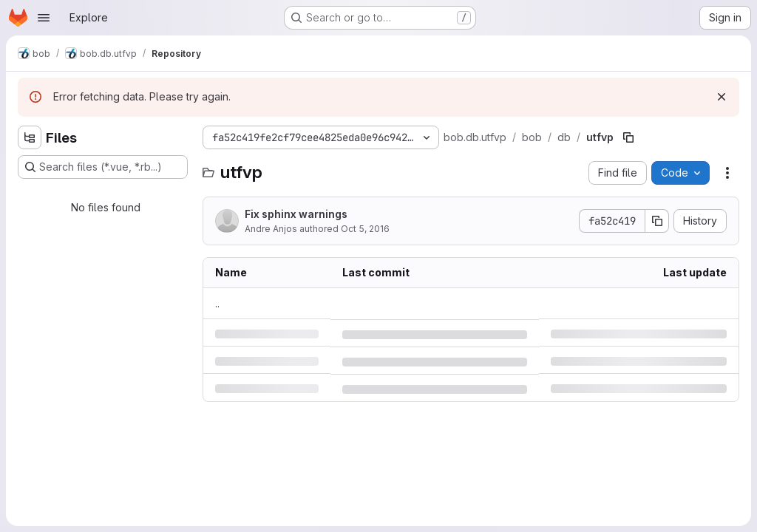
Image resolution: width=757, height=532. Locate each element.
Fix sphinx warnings (296, 214)
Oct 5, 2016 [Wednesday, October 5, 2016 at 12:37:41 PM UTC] (365, 229)
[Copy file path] (628, 137)
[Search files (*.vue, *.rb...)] (103, 167)
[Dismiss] (722, 97)
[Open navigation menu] (44, 18)
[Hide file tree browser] (30, 137)
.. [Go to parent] (217, 303)
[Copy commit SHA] (657, 221)
